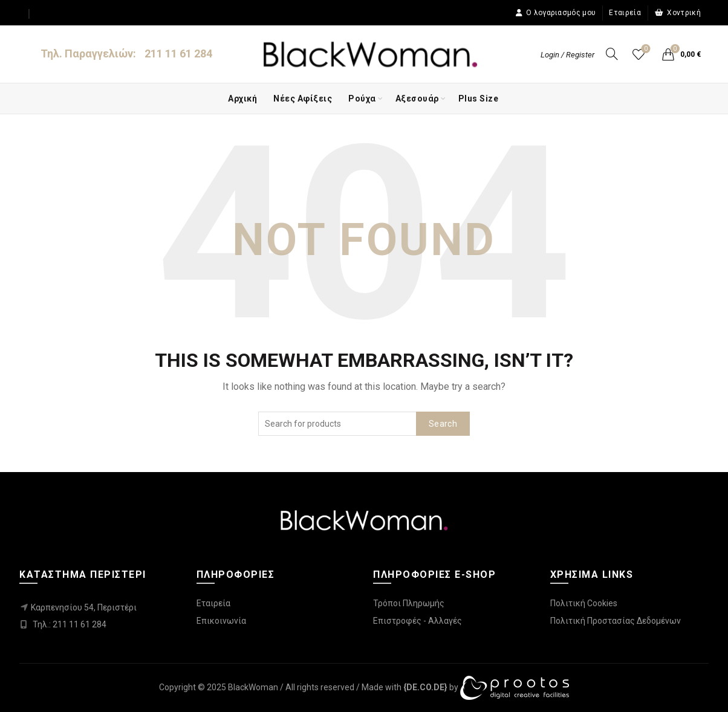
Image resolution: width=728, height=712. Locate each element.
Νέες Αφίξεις (303, 99)
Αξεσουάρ (417, 99)
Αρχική (242, 99)
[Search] (612, 54)
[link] (425, 687)
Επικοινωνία (221, 621)
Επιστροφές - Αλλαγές (418, 621)
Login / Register (567, 55)
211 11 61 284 (178, 53)
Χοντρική (678, 13)
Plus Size (479, 99)
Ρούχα (362, 99)
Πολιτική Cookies (584, 603)
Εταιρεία (625, 13)
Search (443, 424)
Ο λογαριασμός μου (555, 13)
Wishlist (644, 49)
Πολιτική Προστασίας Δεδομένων (616, 621)
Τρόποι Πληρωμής (409, 603)
